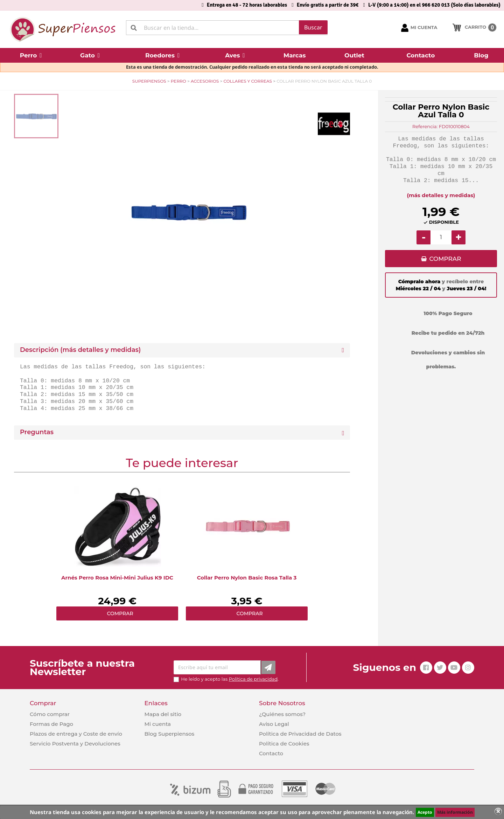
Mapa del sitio (163, 714)
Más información (455, 812)
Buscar (313, 27)
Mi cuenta (157, 724)
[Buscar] (227, 28)
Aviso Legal (274, 724)
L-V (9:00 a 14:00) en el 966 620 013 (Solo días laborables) (434, 5)
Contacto (271, 753)
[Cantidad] (441, 237)
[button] (31, 55)
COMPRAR (445, 259)
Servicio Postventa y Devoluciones (75, 744)
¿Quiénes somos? (282, 714)
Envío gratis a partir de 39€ (328, 5)
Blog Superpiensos (169, 734)
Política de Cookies (284, 744)
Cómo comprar (50, 714)
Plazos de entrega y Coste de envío (76, 734)
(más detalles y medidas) (441, 195)
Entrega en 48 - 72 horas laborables (247, 5)
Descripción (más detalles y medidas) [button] (80, 350)
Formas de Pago (51, 724)
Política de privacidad (253, 679)
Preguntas (37, 432)
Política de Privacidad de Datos (300, 734)
